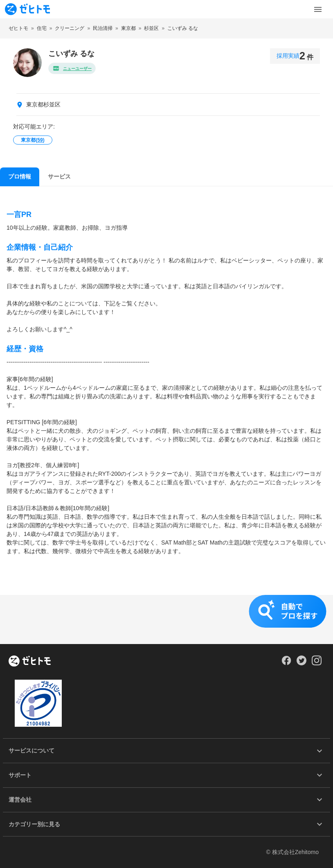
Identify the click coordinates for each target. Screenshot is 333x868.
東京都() (33, 140)
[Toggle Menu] (318, 9)
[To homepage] (27, 9)
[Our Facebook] (286, 663)
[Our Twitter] (301, 663)
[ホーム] (30, 662)
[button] (166, 619)
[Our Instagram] (317, 663)
